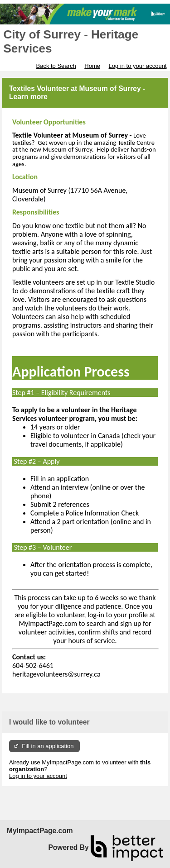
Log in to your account (138, 66)
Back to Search (56, 66)
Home (92, 66)
